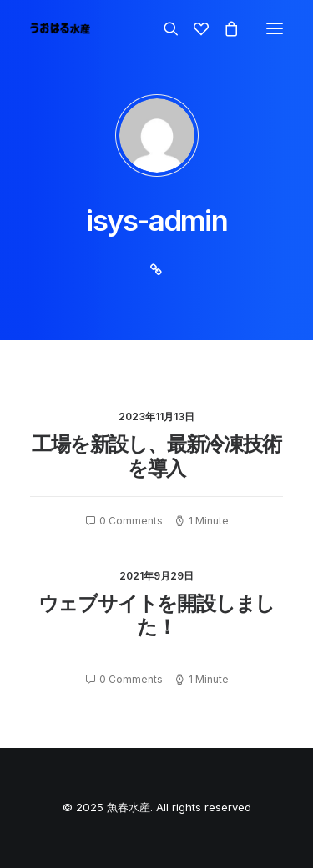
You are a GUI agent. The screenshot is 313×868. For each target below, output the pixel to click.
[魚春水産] (60, 28)
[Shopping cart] (224, 28)
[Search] (164, 28)
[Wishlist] (194, 28)
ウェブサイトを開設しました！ (156, 615)
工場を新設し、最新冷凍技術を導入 (156, 456)
